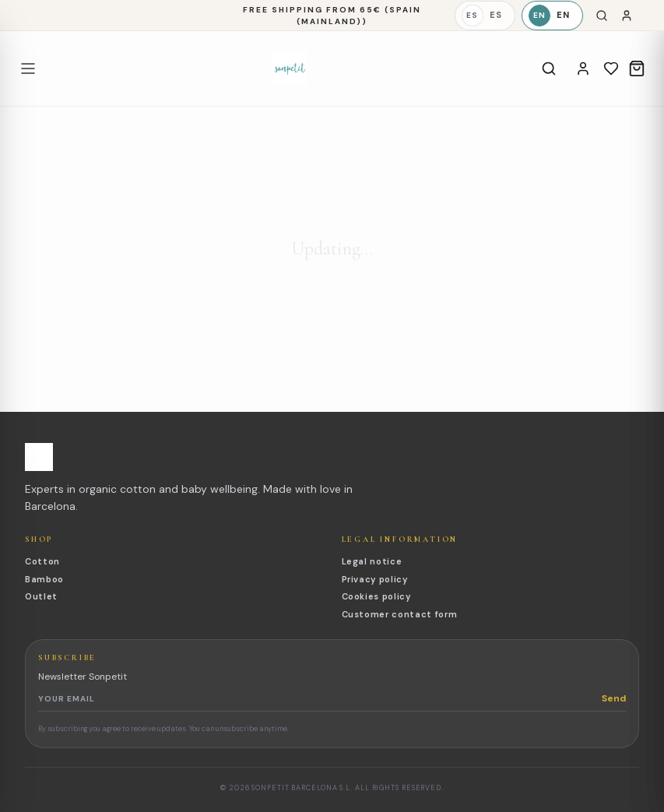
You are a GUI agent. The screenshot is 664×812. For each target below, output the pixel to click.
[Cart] (637, 69)
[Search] (602, 16)
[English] (552, 16)
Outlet (41, 596)
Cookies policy (376, 596)
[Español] (485, 16)
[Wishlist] (611, 69)
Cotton (42, 561)
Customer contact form (400, 614)
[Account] (583, 69)
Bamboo (44, 579)
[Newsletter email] (320, 698)
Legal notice (372, 561)
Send (614, 698)
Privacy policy (375, 579)
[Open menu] (28, 69)
